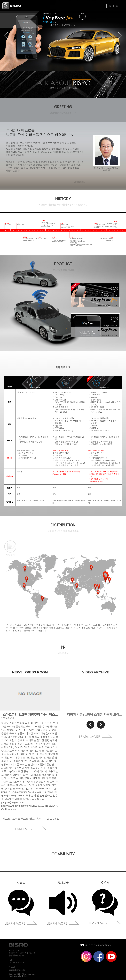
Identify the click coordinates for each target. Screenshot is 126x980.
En (117, 6)
